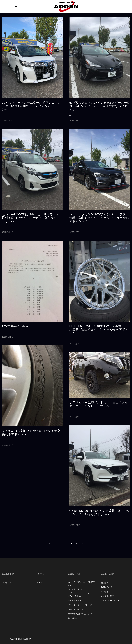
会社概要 (105, 583)
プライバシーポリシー (110, 601)
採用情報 (105, 592)
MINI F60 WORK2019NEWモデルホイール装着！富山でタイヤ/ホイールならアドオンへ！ (99, 329)
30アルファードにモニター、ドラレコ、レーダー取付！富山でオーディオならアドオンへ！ (31, 106)
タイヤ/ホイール (75, 600)
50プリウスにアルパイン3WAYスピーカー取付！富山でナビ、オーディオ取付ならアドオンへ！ (99, 106)
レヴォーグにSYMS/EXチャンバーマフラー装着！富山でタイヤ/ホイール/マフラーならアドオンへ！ (99, 218)
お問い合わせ (106, 587)
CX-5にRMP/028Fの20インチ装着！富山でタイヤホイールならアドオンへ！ (99, 512)
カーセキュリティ (75, 589)
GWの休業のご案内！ (17, 326)
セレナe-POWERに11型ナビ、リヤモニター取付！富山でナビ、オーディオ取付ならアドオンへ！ (32, 218)
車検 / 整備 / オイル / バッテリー (81, 614)
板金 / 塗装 (72, 618)
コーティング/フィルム (78, 609)
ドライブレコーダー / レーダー (81, 605)
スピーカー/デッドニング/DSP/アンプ (82, 584)
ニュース (39, 583)
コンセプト (7, 583)
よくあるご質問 (107, 596)
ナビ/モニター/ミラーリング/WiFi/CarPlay (79, 595)
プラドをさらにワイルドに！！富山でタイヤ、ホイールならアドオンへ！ (99, 404)
